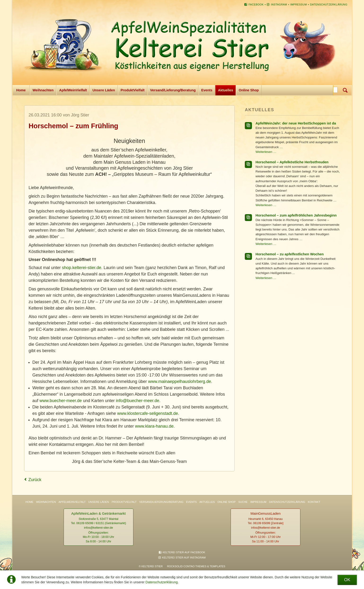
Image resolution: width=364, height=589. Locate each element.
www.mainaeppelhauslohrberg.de (180, 381)
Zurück (35, 480)
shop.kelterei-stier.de (82, 268)
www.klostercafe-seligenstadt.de (147, 413)
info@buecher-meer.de (138, 401)
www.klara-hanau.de (154, 426)
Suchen (345, 90)
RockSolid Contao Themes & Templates (196, 566)
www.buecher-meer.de (61, 401)
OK (347, 580)
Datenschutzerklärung (162, 582)
